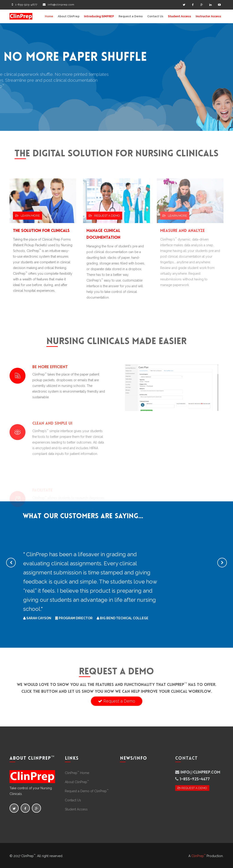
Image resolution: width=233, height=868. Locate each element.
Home (49, 16)
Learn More (28, 216)
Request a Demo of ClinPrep (87, 791)
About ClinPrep (69, 16)
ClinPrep (199, 856)
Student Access (180, 16)
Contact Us (155, 16)
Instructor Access (208, 16)
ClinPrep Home (77, 773)
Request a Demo (131, 16)
